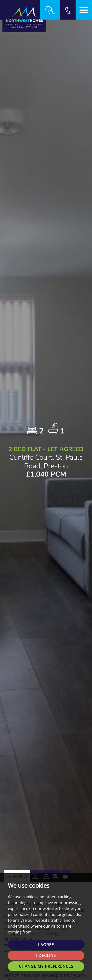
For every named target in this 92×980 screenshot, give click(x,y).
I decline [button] (46, 956)
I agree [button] (46, 945)
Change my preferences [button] (46, 966)
